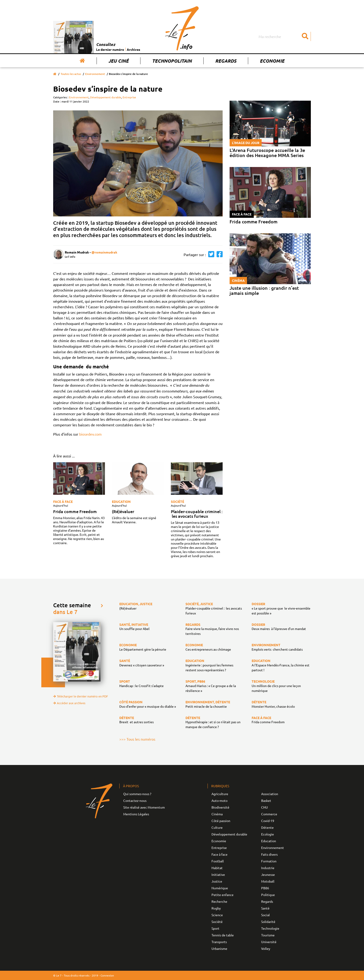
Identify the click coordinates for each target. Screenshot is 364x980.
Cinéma (217, 814)
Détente (267, 827)
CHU (265, 807)
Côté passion (221, 821)
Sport (215, 928)
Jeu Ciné (119, 61)
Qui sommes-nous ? (137, 794)
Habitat (217, 868)
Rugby (216, 908)
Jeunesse (268, 874)
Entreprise (129, 97)
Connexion (107, 975)
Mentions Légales (136, 814)
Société (177, 501)
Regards (226, 61)
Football (218, 861)
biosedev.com (90, 434)
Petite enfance (223, 895)
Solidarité (268, 922)
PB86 (265, 888)
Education (121, 501)
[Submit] (305, 36)
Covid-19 (268, 821)
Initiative (218, 874)
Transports (219, 942)
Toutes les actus (71, 74)
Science (217, 915)
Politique (268, 895)
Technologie (270, 928)
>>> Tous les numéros (137, 739)
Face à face (63, 501)
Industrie (268, 868)
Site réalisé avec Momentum (144, 807)
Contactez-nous (135, 800)
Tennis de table (223, 935)
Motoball (268, 881)
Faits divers (269, 854)
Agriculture (220, 794)
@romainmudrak (104, 252)
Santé (265, 908)
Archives (133, 49)
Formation (269, 861)
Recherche (219, 901)
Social (265, 915)
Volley (266, 948)
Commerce (269, 814)
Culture (217, 827)
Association (270, 794)
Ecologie (268, 834)
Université (269, 942)
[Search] (284, 36)
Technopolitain (172, 61)
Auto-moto (219, 800)
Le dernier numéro (110, 49)
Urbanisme (219, 948)
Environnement (95, 74)
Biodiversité (220, 807)
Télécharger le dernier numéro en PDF (81, 696)
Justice (217, 881)
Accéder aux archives (69, 703)
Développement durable (106, 97)
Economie (272, 61)
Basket (266, 800)
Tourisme (268, 935)
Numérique (220, 888)
